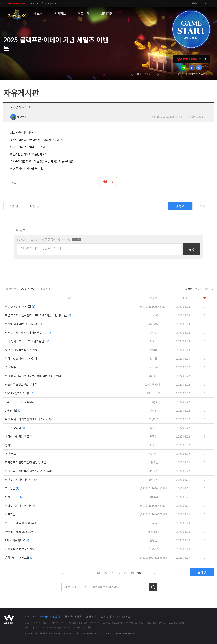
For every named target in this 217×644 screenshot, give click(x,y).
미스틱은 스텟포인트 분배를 (21, 384)
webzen (16, 3)
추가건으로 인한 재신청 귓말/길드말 (26, 462)
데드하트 (153, 471)
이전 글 (14, 206)
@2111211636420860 (154, 488)
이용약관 (30, 617)
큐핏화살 (153, 462)
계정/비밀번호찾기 (198, 74)
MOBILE (49, 3)
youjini (153, 523)
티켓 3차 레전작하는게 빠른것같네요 (28, 333)
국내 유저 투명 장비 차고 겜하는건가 (28, 341)
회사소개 (91, 617)
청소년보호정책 (73, 617)
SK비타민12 (154, 393)
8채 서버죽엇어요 (17, 540)
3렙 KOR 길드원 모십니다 (20, 402)
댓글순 (198, 289)
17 (119, 573)
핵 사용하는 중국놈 (20, 307)
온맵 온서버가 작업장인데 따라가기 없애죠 (29, 419)
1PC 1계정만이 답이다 (20, 393)
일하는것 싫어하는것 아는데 (21, 358)
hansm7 (153, 315)
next (158, 74)
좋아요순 (209, 289)
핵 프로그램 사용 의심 (22, 523)
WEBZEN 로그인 (191, 59)
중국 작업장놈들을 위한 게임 (21, 350)
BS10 (154, 350)
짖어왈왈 (153, 324)
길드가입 (10, 514)
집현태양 (153, 358)
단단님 (154, 333)
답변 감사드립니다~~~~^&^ (21, 480)
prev (132, 74)
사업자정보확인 (85, 627)
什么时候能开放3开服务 (21, 532)
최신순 (189, 289)
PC (34, 3)
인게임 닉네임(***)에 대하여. (23, 324)
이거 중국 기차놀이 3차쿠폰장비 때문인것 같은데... (34, 376)
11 (78, 573)
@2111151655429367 (154, 307)
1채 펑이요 (13, 410)
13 (92, 573)
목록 (203, 206)
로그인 (207, 3)
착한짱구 (153, 454)
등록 (191, 249)
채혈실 (154, 436)
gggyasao (153, 532)
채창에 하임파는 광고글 (18, 436)
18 (125, 573)
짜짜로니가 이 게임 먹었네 (20, 506)
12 (85, 573)
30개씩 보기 (29, 289)
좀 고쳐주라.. (12, 367)
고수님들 (12, 488)
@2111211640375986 (154, 514)
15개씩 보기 (12, 289)
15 (105, 573)
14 (98, 573)
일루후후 (153, 480)
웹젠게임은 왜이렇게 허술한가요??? (30, 471)
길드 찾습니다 (15, 428)
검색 (153, 587)
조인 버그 (11, 454)
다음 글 (35, 206)
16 (112, 573)
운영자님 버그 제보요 (19, 557)
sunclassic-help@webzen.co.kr (58, 627)
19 (132, 573)
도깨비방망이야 (154, 384)
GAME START (191, 29)
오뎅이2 (153, 419)
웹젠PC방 (106, 617)
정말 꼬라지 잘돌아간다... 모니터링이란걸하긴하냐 (38, 315)
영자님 (9, 445)
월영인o (18, 117)
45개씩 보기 (47, 289)
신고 (14, 183)
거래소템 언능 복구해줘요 (20, 549)
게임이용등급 (123, 617)
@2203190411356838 (154, 557)
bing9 (153, 402)
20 (139, 573)
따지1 (154, 341)
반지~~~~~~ (14, 497)
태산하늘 (153, 376)
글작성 (180, 206)
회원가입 (196, 3)
